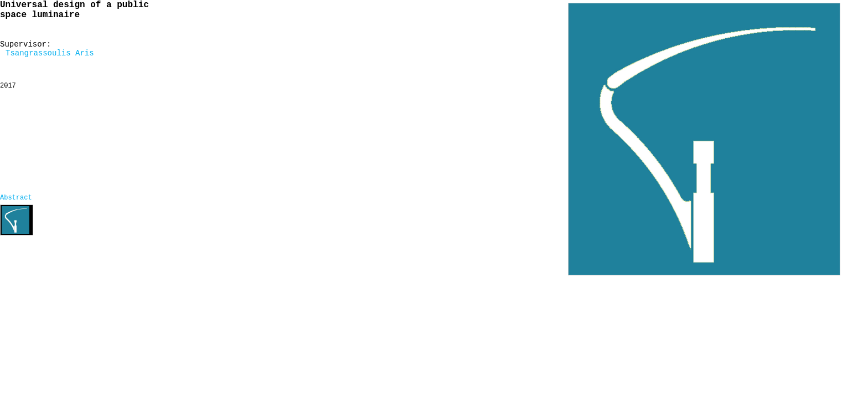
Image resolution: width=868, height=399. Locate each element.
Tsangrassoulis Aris (50, 53)
